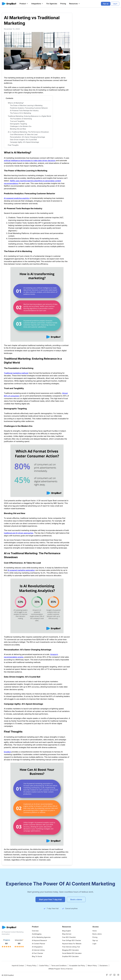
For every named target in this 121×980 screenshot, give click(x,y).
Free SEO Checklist (69, 937)
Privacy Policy (32, 966)
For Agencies (52, 4)
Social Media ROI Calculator (72, 953)
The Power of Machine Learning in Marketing (26, 105)
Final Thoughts (13, 145)
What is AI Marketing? (16, 103)
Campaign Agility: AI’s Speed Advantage (24, 142)
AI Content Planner (39, 944)
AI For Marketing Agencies (41, 937)
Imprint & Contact (18, 966)
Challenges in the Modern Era (21, 126)
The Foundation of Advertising (21, 119)
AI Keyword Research (39, 940)
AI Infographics (37, 947)
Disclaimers (104, 966)
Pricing (63, 4)
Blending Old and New (18, 129)
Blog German (67, 934)
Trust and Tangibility (17, 121)
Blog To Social (37, 956)
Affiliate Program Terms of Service (60, 969)
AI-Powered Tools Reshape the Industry (24, 111)
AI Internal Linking (38, 950)
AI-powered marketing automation (21, 570)
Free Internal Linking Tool (71, 947)
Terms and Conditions (59, 966)
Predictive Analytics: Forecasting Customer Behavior (29, 108)
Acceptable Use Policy (77, 966)
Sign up (95, 940)
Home (94, 931)
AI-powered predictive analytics (17, 198)
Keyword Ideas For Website (72, 944)
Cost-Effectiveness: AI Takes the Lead (24, 134)
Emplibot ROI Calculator (71, 956)
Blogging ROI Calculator (71, 950)
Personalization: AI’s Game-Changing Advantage (28, 137)
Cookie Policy (44, 966)
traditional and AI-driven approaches (19, 533)
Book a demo (97, 934)
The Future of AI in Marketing (21, 113)
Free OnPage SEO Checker (72, 940)
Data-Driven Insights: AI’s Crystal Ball (23, 140)
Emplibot (7, 752)
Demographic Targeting (18, 124)
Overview (35, 931)
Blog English (67, 931)
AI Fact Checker (38, 953)
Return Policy (92, 966)
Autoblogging (37, 934)
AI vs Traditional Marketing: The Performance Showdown (28, 132)
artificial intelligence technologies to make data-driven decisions (30, 160)
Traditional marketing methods (16, 373)
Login (94, 944)
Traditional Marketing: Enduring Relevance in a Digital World (29, 116)
